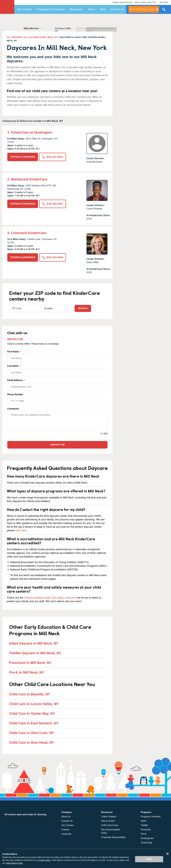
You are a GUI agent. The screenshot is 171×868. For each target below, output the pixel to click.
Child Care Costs (110, 825)
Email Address (57, 385)
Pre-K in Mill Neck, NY (27, 672)
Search (83, 308)
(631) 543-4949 (52, 257)
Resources (76, 9)
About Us (66, 817)
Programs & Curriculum (51, 9)
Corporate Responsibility (113, 837)
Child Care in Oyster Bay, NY (32, 714)
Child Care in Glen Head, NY (32, 742)
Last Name (57, 371)
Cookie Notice (45, 860)
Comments (13, 409)
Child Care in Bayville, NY (30, 694)
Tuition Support (109, 817)
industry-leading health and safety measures (50, 598)
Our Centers (24, 9)
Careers (65, 830)
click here (21, 530)
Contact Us (117, 9)
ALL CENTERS (14, 37)
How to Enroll (108, 821)
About (91, 9)
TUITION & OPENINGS (23, 157)
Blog (103, 9)
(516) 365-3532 (52, 204)
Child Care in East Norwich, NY (34, 723)
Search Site (164, 11)
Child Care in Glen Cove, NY (32, 733)
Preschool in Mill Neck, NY (30, 663)
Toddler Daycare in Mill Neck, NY (35, 653)
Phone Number (57, 399)
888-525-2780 (15, 339)
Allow (149, 859)
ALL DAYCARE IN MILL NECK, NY (41, 37)
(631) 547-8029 (52, 157)
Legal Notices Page (14, 863)
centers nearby (142, 9)
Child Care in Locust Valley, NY (34, 704)
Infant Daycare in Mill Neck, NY (34, 643)
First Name (57, 356)
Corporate (66, 834)
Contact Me (57, 445)
